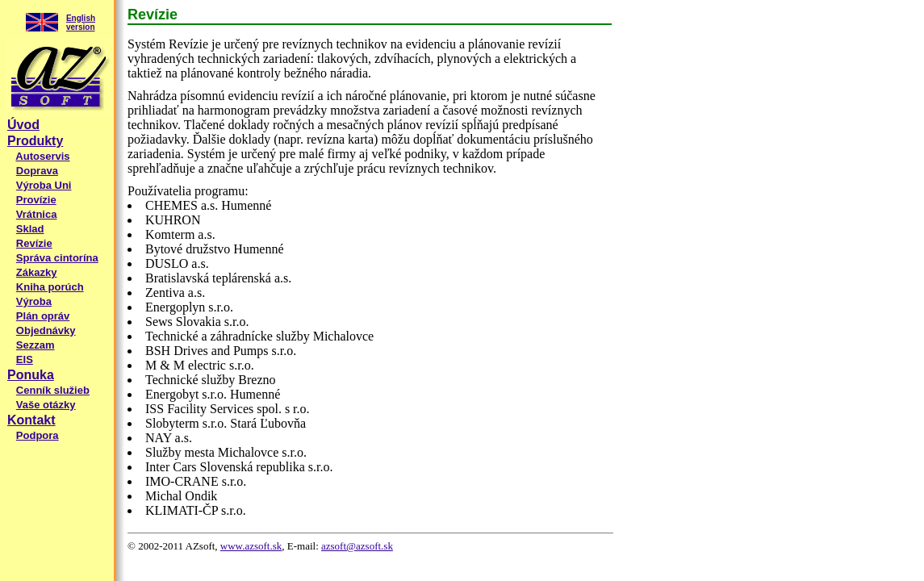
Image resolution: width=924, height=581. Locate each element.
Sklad (30, 229)
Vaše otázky (46, 405)
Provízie (36, 200)
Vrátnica (37, 214)
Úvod (23, 125)
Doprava (37, 171)
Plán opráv (43, 316)
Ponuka (31, 375)
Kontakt (31, 420)
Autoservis (42, 156)
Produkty (35, 141)
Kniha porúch (50, 287)
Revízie (34, 243)
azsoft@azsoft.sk (357, 546)
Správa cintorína (57, 258)
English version (81, 23)
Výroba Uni (44, 185)
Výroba (34, 301)
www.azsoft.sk (251, 546)
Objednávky (46, 330)
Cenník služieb (53, 390)
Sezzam (36, 345)
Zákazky (37, 272)
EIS (25, 359)
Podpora (38, 435)
